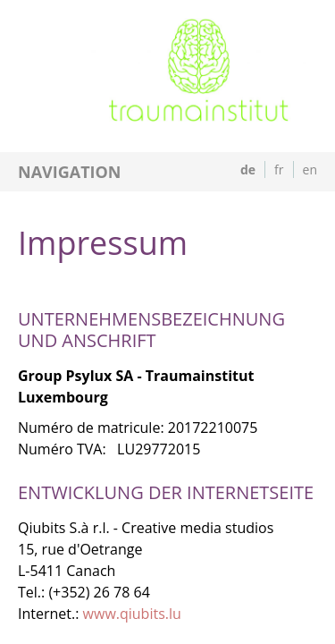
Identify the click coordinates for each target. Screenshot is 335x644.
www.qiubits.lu (132, 614)
